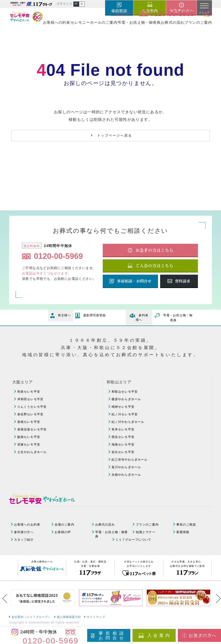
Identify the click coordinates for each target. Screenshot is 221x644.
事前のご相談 (186, 524)
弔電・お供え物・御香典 (139, 23)
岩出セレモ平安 (123, 452)
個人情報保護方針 (69, 617)
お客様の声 (63, 532)
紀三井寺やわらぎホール (129, 460)
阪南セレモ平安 (29, 437)
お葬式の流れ (173, 23)
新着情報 (183, 532)
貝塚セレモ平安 (29, 444)
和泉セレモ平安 (29, 392)
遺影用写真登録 (91, 316)
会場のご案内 (64, 524)
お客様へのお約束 (27, 524)
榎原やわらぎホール (126, 399)
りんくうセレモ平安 (32, 407)
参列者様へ (139, 317)
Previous (6, 598)
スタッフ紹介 (24, 540)
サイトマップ (96, 617)
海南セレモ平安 (123, 444)
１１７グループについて (133, 540)
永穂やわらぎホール (126, 475)
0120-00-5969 (52, 256)
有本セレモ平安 (123, 429)
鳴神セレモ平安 (123, 407)
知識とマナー (146, 532)
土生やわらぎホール (32, 452)
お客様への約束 (57, 23)
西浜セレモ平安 (123, 437)
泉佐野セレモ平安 (30, 414)
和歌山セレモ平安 (125, 392)
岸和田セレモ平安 (30, 399)
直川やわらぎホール (126, 467)
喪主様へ (61, 316)
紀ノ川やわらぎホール (128, 422)
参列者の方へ (24, 532)
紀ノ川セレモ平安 (125, 414)
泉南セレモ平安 (29, 422)
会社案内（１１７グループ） (31, 617)
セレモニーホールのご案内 (94, 23)
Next (215, 598)
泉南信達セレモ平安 (32, 429)
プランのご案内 (198, 23)
